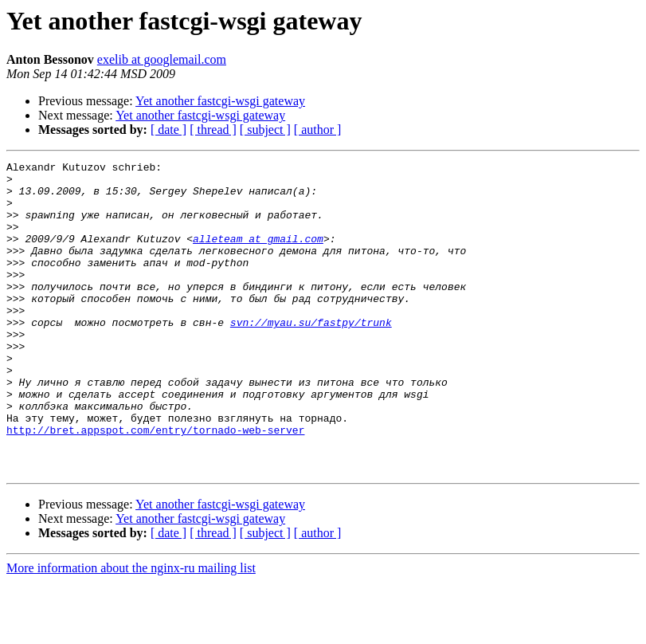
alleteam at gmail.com (258, 255)
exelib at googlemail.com (162, 59)
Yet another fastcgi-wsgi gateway (220, 101)
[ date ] (168, 130)
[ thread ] (213, 130)
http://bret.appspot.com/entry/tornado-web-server (155, 485)
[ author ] (318, 130)
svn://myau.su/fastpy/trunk (311, 355)
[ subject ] (265, 130)
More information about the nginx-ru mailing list (131, 630)
